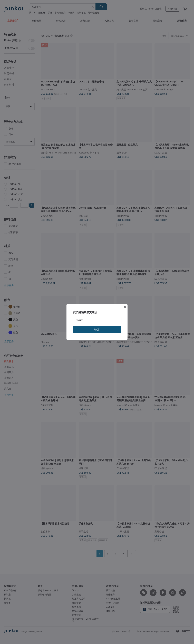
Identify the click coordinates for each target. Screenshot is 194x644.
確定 (97, 330)
